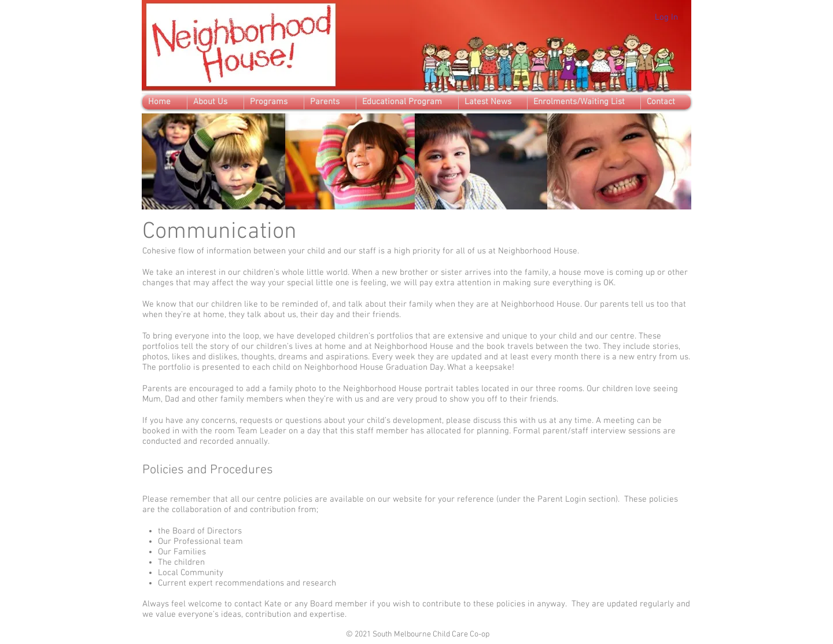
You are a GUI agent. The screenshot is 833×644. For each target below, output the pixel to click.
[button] (215, 102)
